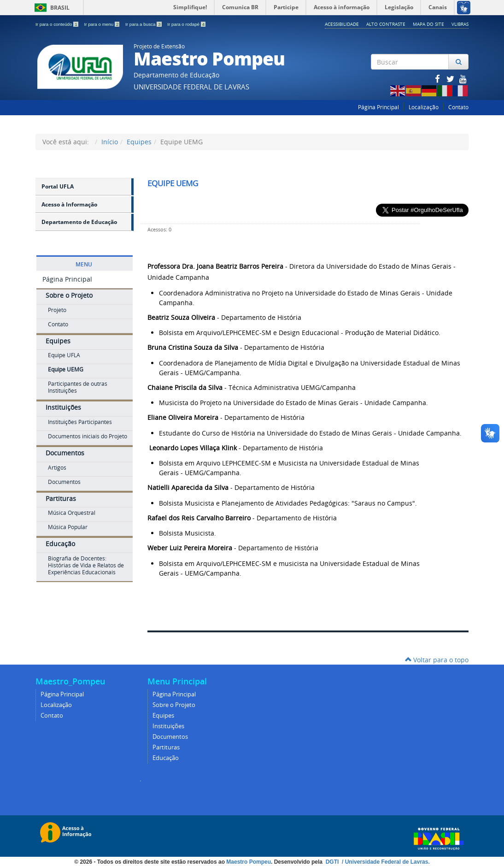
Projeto (57, 310)
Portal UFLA (58, 186)
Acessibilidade (342, 24)
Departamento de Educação (79, 222)
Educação (60, 544)
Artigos (57, 468)
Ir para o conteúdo (57, 24)
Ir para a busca (144, 24)
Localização (424, 107)
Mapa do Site (428, 24)
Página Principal (378, 107)
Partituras (61, 498)
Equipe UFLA (64, 355)
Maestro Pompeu (249, 862)
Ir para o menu (102, 24)
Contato (458, 107)
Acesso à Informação (69, 204)
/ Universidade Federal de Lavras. (385, 862)
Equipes (139, 142)
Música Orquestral (72, 513)
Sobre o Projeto (69, 295)
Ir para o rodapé (186, 24)
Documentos (65, 453)
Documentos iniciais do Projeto (88, 436)
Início (110, 142)
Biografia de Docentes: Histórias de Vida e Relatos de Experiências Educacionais (86, 565)
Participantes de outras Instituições (78, 387)
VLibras (460, 24)
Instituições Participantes (80, 422)
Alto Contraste (386, 24)
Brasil (50, 8)
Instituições (63, 407)
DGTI (333, 862)
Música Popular (68, 527)
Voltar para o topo (437, 660)
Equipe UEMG (66, 369)
